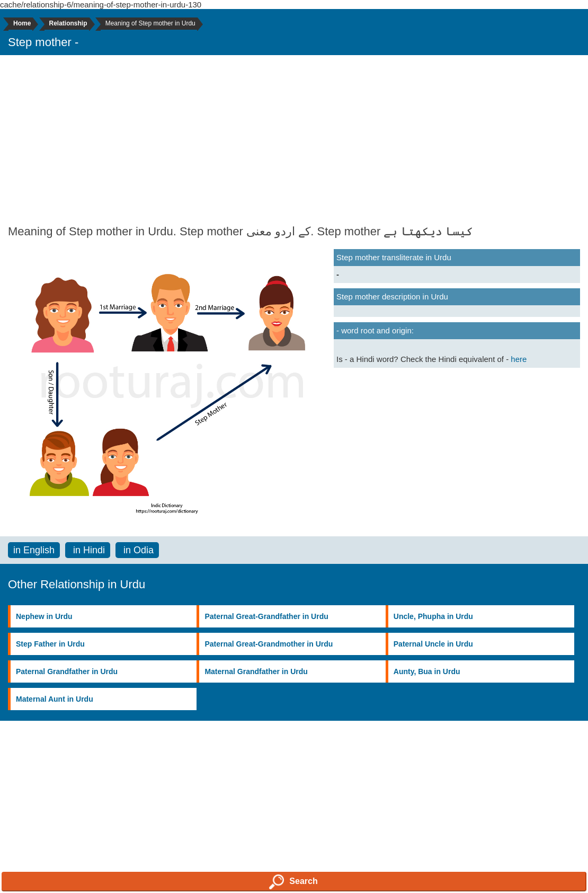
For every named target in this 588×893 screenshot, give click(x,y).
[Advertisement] (294, 140)
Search (293, 882)
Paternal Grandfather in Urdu (67, 671)
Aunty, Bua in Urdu (427, 671)
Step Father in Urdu (50, 644)
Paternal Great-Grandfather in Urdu (266, 616)
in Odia (137, 550)
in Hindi (88, 550)
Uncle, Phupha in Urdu (433, 616)
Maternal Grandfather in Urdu (256, 671)
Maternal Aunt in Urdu (55, 699)
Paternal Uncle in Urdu (433, 644)
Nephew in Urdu (44, 616)
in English (34, 550)
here (519, 359)
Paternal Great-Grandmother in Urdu (269, 644)
